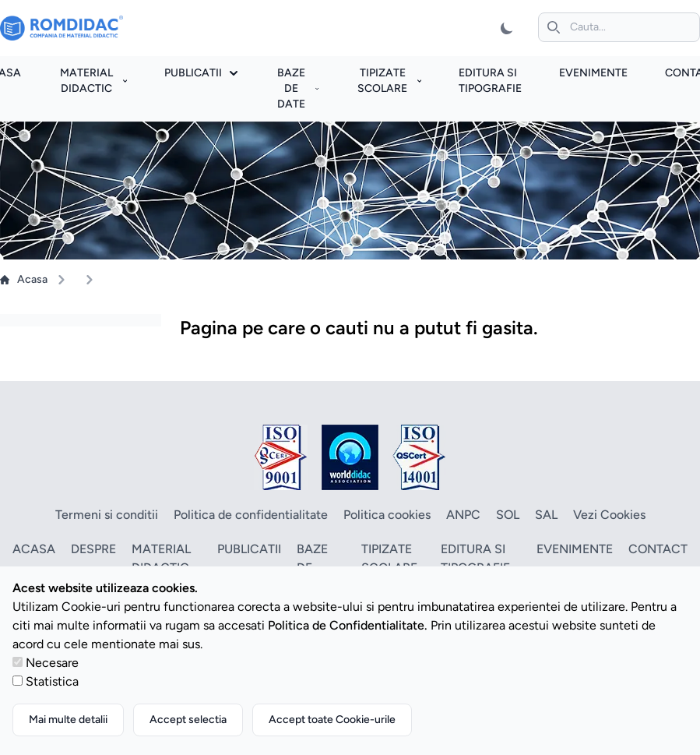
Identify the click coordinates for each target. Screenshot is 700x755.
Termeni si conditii (107, 515)
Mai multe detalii (68, 720)
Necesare (52, 663)
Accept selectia (188, 720)
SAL (546, 515)
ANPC (463, 515)
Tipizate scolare (389, 81)
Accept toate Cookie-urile (332, 720)
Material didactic (93, 81)
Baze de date (298, 88)
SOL (508, 515)
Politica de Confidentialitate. (348, 625)
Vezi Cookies (609, 515)
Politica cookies (387, 515)
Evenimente (593, 73)
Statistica (52, 681)
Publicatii (201, 73)
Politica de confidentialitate (251, 515)
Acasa (24, 279)
